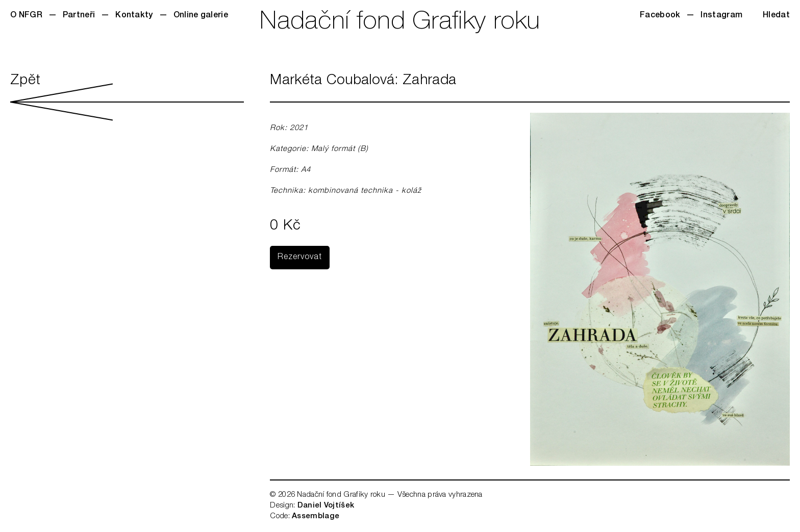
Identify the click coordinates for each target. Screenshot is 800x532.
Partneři (79, 16)
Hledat (776, 16)
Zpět (127, 97)
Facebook (660, 16)
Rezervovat (300, 258)
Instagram (721, 16)
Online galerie (201, 16)
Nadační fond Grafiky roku (400, 23)
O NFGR (26, 16)
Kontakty (134, 16)
